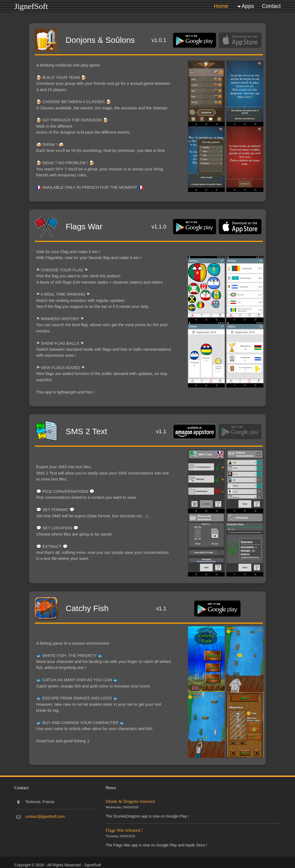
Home (221, 6)
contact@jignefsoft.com (45, 814)
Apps (248, 6)
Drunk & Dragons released (130, 799)
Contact (271, 6)
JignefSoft (31, 6)
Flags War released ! (125, 828)
